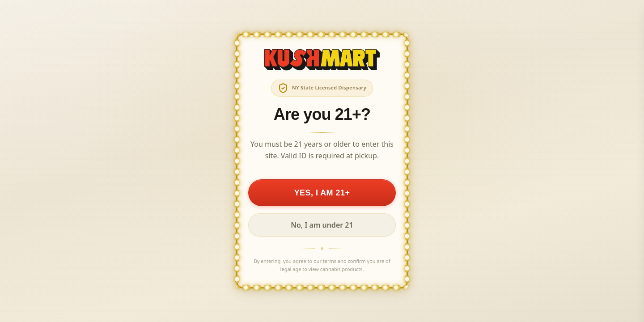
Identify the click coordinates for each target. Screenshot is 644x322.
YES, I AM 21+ (322, 193)
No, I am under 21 (322, 225)
